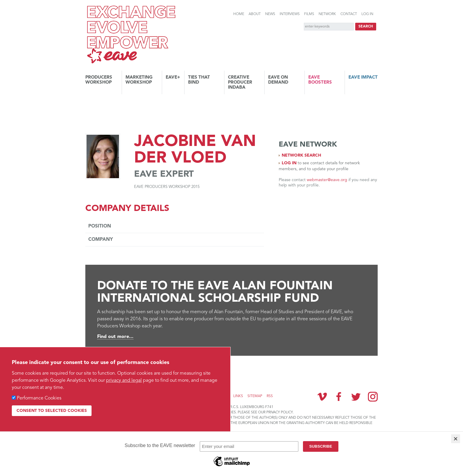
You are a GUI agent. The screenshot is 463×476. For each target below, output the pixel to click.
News (270, 14)
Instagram (373, 397)
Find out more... (115, 337)
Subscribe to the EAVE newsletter (128, 370)
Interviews (290, 14)
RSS (270, 396)
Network (327, 14)
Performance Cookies (39, 398)
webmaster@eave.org (327, 180)
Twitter (356, 397)
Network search (301, 155)
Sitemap (255, 396)
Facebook (339, 397)
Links (238, 396)
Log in (367, 14)
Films (309, 14)
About (255, 14)
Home (239, 14)
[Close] (456, 439)
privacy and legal (124, 381)
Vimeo (322, 397)
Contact (349, 14)
